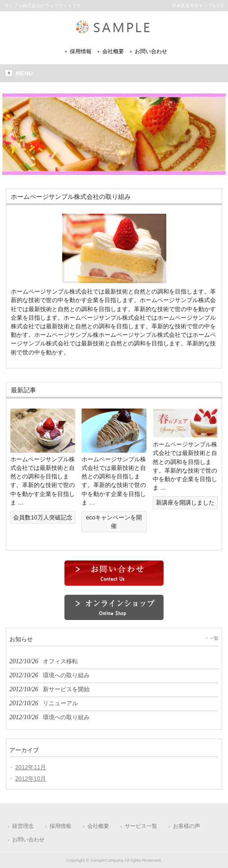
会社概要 (113, 51)
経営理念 (23, 826)
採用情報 (81, 51)
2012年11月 (31, 767)
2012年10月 (31, 778)
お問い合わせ (151, 51)
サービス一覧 (141, 826)
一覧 (214, 638)
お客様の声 (187, 826)
